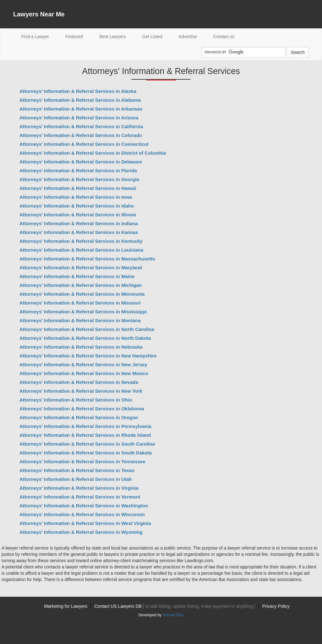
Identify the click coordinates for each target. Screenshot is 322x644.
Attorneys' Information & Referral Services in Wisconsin (82, 514)
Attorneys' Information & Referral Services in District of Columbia (93, 153)
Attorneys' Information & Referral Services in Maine (77, 276)
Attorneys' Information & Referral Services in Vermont (80, 497)
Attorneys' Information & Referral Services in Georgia (79, 179)
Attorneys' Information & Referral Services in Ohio (76, 400)
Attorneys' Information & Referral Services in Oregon (79, 417)
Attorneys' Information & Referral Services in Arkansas (81, 109)
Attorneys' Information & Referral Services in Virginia (79, 488)
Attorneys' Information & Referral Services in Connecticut (84, 144)
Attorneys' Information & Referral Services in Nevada (79, 382)
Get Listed (152, 37)
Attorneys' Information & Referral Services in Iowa (76, 197)
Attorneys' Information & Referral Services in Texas (77, 470)
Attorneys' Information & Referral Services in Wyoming (81, 532)
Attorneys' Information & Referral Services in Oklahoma (82, 409)
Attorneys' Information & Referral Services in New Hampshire (88, 356)
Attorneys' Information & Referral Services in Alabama (80, 100)
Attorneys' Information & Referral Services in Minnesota (82, 294)
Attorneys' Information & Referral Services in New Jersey (83, 365)
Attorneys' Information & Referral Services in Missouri (80, 303)
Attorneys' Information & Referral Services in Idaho (77, 206)
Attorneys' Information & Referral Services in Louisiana (81, 250)
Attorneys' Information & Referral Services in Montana (80, 320)
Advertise (188, 37)
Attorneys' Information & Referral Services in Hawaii (78, 188)
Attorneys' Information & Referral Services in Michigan (81, 285)
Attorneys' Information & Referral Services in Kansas (79, 232)
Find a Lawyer (39, 36)
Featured (74, 37)
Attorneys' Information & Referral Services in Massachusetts (87, 259)
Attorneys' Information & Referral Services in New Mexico (84, 373)
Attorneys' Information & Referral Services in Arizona (79, 118)
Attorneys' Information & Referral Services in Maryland (81, 268)
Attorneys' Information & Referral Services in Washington (84, 506)
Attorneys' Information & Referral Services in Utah (76, 479)
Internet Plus (173, 615)
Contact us (224, 37)
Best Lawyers (113, 37)
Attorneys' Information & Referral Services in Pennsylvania (86, 426)
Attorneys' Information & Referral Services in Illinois (78, 215)
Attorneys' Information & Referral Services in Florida (78, 171)
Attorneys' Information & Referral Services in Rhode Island (85, 435)
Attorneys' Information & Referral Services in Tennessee (82, 462)
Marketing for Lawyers (66, 606)
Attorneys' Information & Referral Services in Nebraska (81, 347)
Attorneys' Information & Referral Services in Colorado (81, 135)
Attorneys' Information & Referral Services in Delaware (81, 162)
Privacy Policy (276, 606)
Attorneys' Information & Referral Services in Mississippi (83, 312)
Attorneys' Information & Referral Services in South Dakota (86, 453)
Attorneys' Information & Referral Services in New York (81, 391)
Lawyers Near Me (39, 14)
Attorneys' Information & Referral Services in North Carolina (87, 329)
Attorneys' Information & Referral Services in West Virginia (85, 523)
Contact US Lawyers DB (175, 606)
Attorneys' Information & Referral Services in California (81, 126)
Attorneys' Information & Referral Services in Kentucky (81, 241)
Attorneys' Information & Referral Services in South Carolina (87, 444)
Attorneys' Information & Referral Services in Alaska (78, 91)
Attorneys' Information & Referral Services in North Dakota (85, 338)
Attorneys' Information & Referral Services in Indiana (79, 223)
